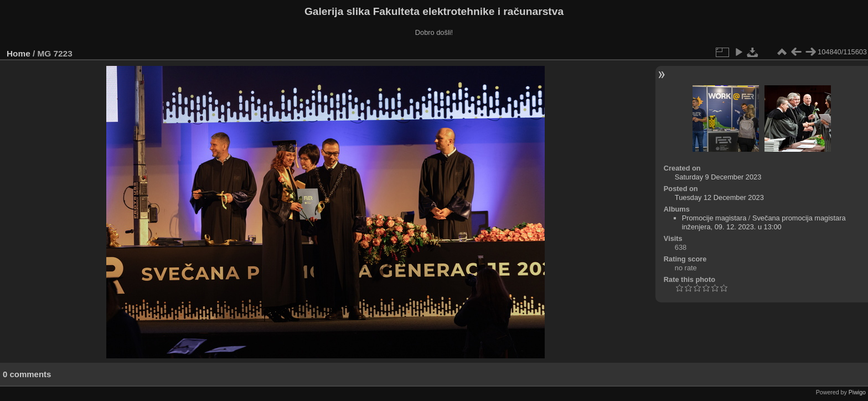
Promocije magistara (714, 218)
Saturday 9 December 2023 (718, 177)
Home (19, 53)
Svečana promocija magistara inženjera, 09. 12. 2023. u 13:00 (764, 222)
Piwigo (857, 392)
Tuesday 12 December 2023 (719, 197)
